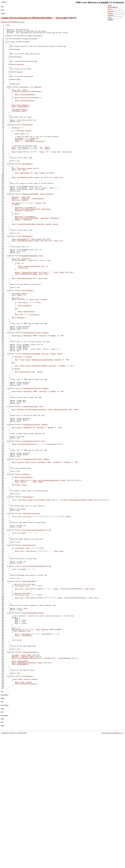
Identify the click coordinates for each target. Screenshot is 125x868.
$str (49, 308)
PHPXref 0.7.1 (119, 866)
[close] (3, 13)
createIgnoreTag (26, 246)
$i (13, 195)
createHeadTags (23, 284)
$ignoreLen (16, 148)
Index (4, 2)
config (23, 105)
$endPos (15, 233)
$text (18, 91)
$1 (41, 172)
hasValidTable (26, 568)
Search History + (113, 7)
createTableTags (28, 546)
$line (30, 145)
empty (25, 322)
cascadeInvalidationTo (33, 487)
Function (110, 11)
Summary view (6, 22)
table (28, 152)
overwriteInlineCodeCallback (33, 675)
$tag (16, 427)
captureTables (22, 121)
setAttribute (24, 441)
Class (109, 9)
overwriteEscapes (27, 116)
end (22, 783)
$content (49, 228)
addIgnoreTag (59, 487)
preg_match (19, 161)
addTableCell (27, 228)
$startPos (15, 232)
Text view (20, 22)
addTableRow (25, 203)
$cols (14, 749)
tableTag (20, 487)
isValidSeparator (75, 595)
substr (28, 165)
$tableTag (20, 72)
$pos (18, 54)
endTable (27, 362)
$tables (19, 81)
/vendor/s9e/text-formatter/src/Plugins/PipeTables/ (27, 18)
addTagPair (27, 398)
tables (24, 127)
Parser (13, 45)
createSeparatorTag (29, 525)
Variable (110, 13)
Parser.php (62, 18)
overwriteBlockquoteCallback (33, 631)
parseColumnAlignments (47, 572)
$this (14, 103)
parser (20, 398)
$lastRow (15, 783)
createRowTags (22, 329)
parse (22, 100)
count (19, 197)
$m (37, 161)
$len (41, 483)
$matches (38, 100)
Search (110, 5)
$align (42, 228)
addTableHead (27, 279)
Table (109, 17)
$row (41, 302)
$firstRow (15, 781)
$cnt (13, 197)
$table (19, 63)
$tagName (35, 228)
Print (14, 22)
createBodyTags (23, 208)
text (19, 103)
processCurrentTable (30, 778)
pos (59, 177)
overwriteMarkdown (27, 109)
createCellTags (23, 264)
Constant (110, 15)
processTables (22, 123)
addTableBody (27, 192)
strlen (28, 163)
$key (16, 756)
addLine (25, 145)
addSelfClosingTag (39, 427)
